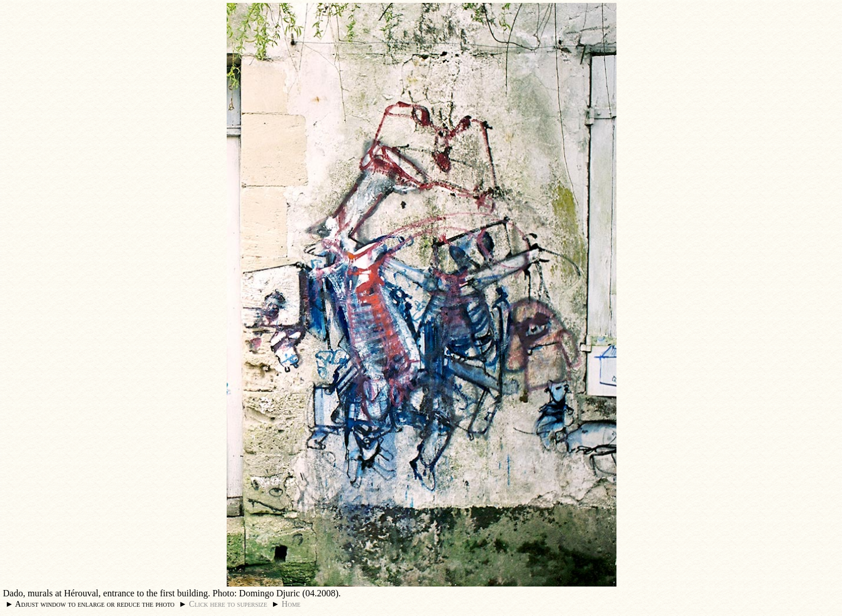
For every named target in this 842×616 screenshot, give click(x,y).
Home (291, 604)
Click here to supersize (228, 604)
